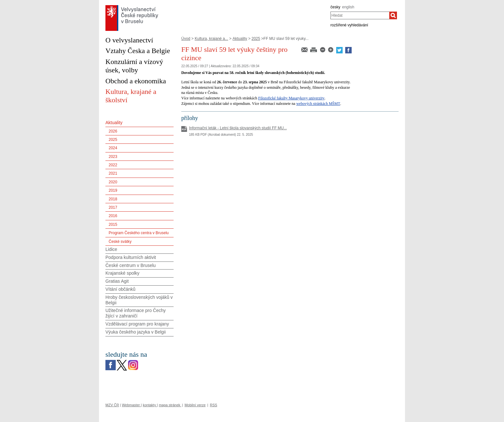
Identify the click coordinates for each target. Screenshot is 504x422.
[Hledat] (393, 15)
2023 (113, 157)
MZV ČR (112, 405)
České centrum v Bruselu (130, 265)
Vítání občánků (120, 289)
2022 (113, 165)
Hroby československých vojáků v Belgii (139, 300)
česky (335, 7)
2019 (113, 190)
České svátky (120, 242)
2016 (113, 216)
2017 (113, 207)
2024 (113, 148)
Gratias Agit (117, 281)
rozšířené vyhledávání (349, 25)
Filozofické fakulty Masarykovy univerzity (291, 98)
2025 (256, 39)
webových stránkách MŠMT (318, 104)
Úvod (186, 39)
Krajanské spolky (122, 273)
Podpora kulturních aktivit (131, 257)
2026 (113, 131)
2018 (113, 199)
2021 (113, 173)
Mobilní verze (195, 405)
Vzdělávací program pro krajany (137, 324)
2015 (113, 225)
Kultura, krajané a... (212, 39)
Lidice (111, 249)
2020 (113, 182)
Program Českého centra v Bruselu (139, 233)
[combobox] (360, 15)
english (348, 7)
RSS (214, 405)
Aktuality (240, 39)
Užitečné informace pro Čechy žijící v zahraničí (136, 313)
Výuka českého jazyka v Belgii (136, 332)
